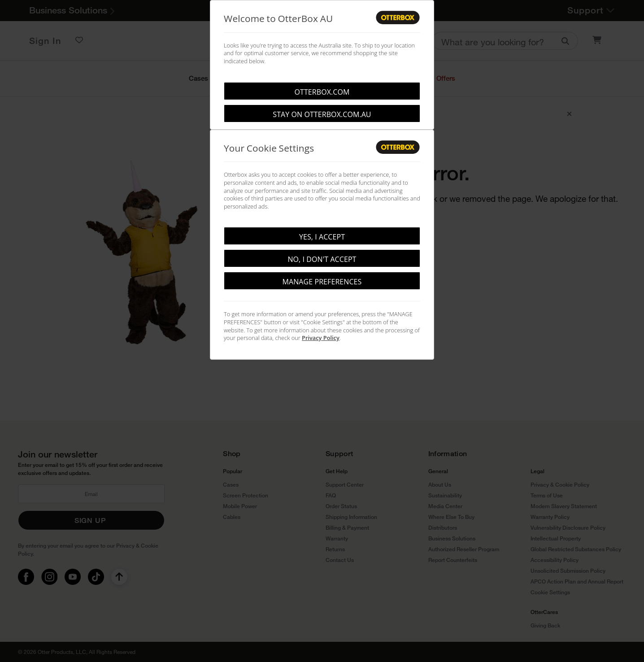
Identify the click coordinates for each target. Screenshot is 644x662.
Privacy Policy (321, 338)
